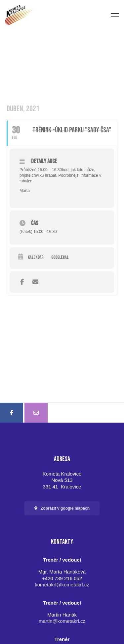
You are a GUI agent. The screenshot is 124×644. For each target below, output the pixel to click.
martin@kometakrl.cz (62, 621)
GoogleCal (60, 257)
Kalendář (36, 257)
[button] (62, 508)
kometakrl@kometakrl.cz (62, 585)
